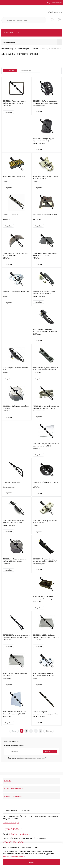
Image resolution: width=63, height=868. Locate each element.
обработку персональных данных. (32, 763)
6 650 (16, 108)
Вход (48, 3)
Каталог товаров (31, 33)
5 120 (47, 376)
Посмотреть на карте (11, 828)
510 (47, 184)
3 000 (16, 646)
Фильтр (10, 71)
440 (47, 261)
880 (16, 184)
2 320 (16, 684)
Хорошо (31, 862)
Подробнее (8, 112)
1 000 (47, 338)
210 (47, 492)
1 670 (47, 222)
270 (16, 415)
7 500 (47, 607)
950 (47, 453)
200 (47, 684)
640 (16, 261)
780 (16, 376)
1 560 (16, 723)
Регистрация (57, 3)
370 (47, 530)
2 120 (47, 646)
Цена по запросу (47, 107)
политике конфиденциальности (14, 856)
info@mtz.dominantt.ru (20, 839)
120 (16, 222)
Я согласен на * (27, 763)
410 (16, 300)
